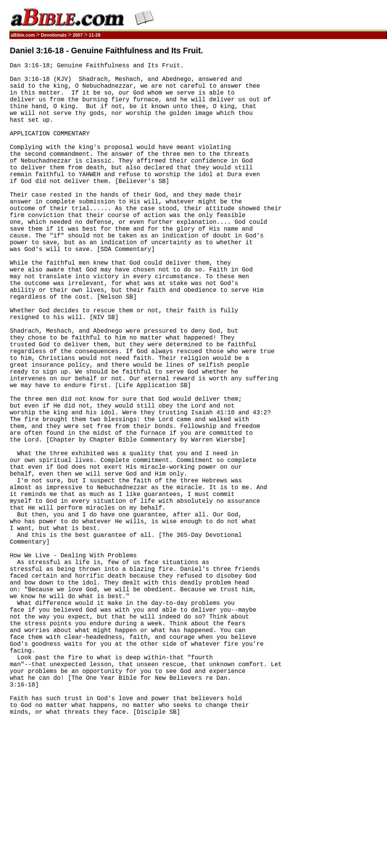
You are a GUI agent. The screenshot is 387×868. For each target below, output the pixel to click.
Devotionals (54, 35)
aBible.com (23, 35)
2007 (78, 35)
